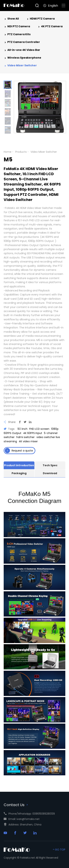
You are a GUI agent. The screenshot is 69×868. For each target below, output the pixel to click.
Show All (11, 19)
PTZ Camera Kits (17, 35)
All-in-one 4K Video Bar (22, 50)
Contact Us (16, 805)
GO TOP (59, 850)
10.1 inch (22, 429)
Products (21, 152)
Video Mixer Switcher (20, 66)
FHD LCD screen (39, 429)
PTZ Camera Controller (22, 42)
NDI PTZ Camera (17, 27)
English (51, 6)
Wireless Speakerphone (22, 58)
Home (8, 152)
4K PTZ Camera (50, 27)
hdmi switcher (25, 437)
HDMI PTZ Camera (40, 19)
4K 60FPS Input (33, 433)
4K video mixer (28, 441)
